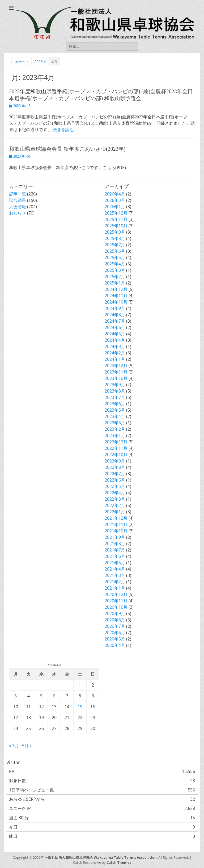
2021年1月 (115, 588)
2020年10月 (116, 607)
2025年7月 (115, 245)
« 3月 (14, 746)
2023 (40, 62)
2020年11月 (116, 601)
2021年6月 (115, 556)
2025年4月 (115, 264)
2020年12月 (116, 594)
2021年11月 (116, 524)
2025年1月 (115, 283)
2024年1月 (115, 359)
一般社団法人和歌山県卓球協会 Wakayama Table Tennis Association (101, 857)
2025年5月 (115, 257)
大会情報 (18, 207)
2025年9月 (115, 232)
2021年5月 (115, 563)
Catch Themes (119, 862)
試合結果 (18, 200)
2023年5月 (115, 410)
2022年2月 (115, 505)
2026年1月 (115, 207)
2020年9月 (115, 613)
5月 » (27, 746)
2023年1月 (115, 435)
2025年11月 (116, 219)
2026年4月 (115, 194)
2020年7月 (115, 626)
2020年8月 (115, 620)
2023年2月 (115, 429)
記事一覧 (18, 194)
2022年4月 (115, 493)
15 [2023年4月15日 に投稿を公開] (80, 707)
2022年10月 (116, 455)
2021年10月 (116, 531)
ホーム (22, 62)
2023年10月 (116, 378)
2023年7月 (115, 397)
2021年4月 (115, 569)
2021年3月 (115, 575)
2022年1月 (115, 512)
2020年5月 (115, 639)
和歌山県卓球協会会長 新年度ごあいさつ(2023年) (67, 149)
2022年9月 (115, 461)
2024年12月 (116, 289)
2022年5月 (115, 486)
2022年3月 (115, 499)
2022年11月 (116, 448)
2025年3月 (115, 270)
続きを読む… (65, 130)
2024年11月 (116, 296)
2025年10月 (116, 226)
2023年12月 (116, 366)
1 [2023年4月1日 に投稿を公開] (80, 685)
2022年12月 (116, 442)
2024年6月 (115, 327)
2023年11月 (116, 372)
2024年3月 (115, 346)
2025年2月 (115, 277)
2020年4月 (115, 645)
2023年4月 (115, 416)
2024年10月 (116, 302)
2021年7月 (115, 550)
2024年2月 (115, 353)
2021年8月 (115, 544)
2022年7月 (115, 474)
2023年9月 (115, 385)
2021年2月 (115, 582)
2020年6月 (115, 633)
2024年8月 (115, 315)
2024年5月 (115, 334)
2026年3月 (115, 200)
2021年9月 (115, 537)
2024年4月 (115, 340)
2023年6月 (115, 404)
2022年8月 (115, 467)
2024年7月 (115, 321)
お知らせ (18, 213)
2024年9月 (115, 308)
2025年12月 (116, 213)
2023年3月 (115, 423)
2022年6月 (115, 480)
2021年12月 (116, 518)
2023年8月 (115, 391)
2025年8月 (115, 238)
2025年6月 (115, 251)
